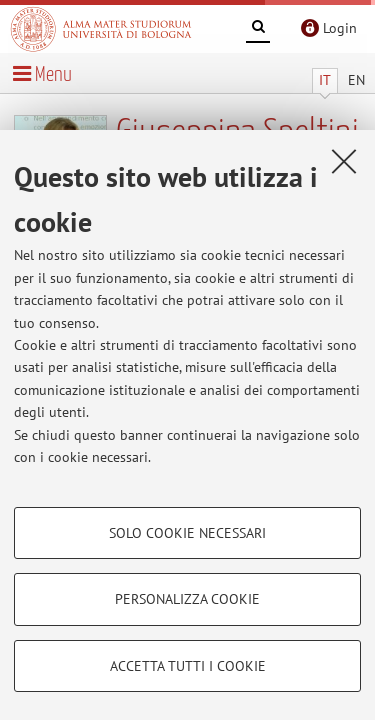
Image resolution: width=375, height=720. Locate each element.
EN (356, 80)
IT (325, 80)
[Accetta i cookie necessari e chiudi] (344, 161)
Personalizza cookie (187, 599)
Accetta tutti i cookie (188, 666)
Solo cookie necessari (187, 533)
